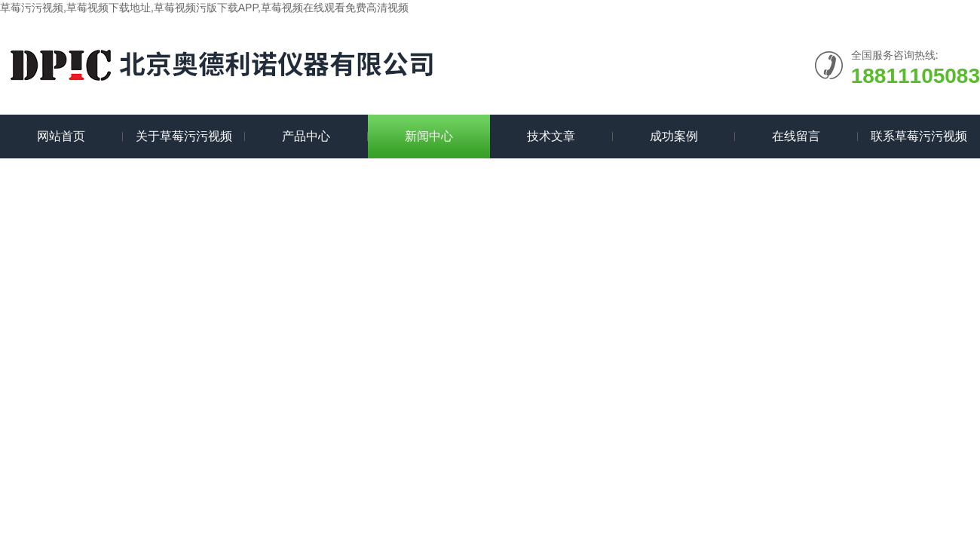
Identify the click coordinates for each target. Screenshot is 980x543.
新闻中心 (429, 136)
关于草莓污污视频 (184, 136)
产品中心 (306, 136)
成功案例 (674, 136)
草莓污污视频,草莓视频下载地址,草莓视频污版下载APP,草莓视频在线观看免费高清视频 (204, 8)
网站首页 (61, 136)
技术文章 (551, 136)
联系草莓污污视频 (919, 136)
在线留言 (796, 136)
